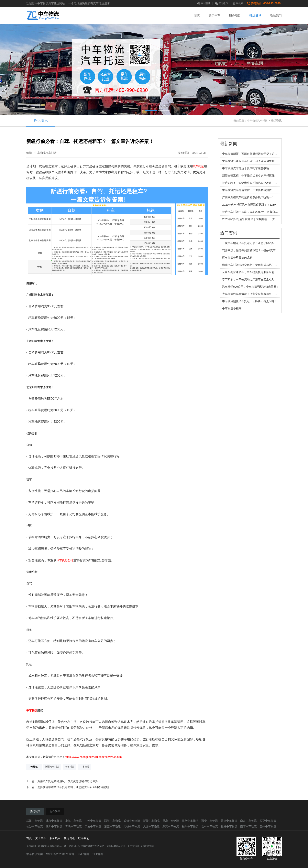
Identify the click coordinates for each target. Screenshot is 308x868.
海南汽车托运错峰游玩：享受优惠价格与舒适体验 (68, 781)
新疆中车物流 (151, 821)
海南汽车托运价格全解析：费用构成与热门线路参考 (254, 265)
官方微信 (221, 3)
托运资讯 (255, 15)
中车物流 (32, 710)
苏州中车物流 (190, 821)
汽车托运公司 (65, 560)
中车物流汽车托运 (257, 121)
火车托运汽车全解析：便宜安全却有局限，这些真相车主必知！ (261, 294)
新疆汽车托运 (52, 767)
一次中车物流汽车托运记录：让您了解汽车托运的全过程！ (258, 243)
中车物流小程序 (232, 308)
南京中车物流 (248, 821)
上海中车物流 (73, 821)
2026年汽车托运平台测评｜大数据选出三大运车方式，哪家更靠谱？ (264, 219)
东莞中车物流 (112, 826)
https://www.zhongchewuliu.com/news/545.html (94, 757)
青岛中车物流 (73, 826)
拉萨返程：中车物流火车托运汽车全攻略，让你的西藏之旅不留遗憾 (263, 183)
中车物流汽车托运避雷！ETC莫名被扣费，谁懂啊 (252, 190)
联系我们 (276, 15)
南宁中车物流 (248, 826)
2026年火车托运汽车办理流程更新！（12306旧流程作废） (258, 205)
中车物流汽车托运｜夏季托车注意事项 (246, 168)
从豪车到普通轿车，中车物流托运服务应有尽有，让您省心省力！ (262, 272)
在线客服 (204, 3)
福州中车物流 (190, 826)
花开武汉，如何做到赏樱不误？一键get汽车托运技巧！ (256, 250)
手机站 (238, 3)
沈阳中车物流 (54, 826)
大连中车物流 (151, 826)
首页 (197, 15)
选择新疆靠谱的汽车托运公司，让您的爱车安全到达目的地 (73, 787)
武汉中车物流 (35, 821)
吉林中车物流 (210, 826)
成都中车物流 (132, 821)
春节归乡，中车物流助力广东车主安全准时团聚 (251, 279)
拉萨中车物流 (268, 821)
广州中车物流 (93, 821)
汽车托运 (198, 166)
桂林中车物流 (229, 826)
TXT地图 (97, 854)
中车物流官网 (35, 854)
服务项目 (235, 15)
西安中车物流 (210, 821)
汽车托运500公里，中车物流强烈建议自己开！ (251, 287)
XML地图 (83, 854)
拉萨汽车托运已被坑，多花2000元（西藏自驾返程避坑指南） (260, 212)
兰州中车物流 (268, 826)
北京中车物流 (54, 821)
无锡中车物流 (132, 826)
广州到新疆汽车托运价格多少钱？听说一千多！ (251, 197)
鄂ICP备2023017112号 (60, 854)
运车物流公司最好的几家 (237, 258)
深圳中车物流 (112, 821)
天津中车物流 (229, 821)
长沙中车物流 (35, 826)
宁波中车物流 (93, 826)
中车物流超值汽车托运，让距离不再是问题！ (250, 301)
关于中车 (214, 15)
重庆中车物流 (171, 821)
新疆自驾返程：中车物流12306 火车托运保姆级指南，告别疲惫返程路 (265, 176)
